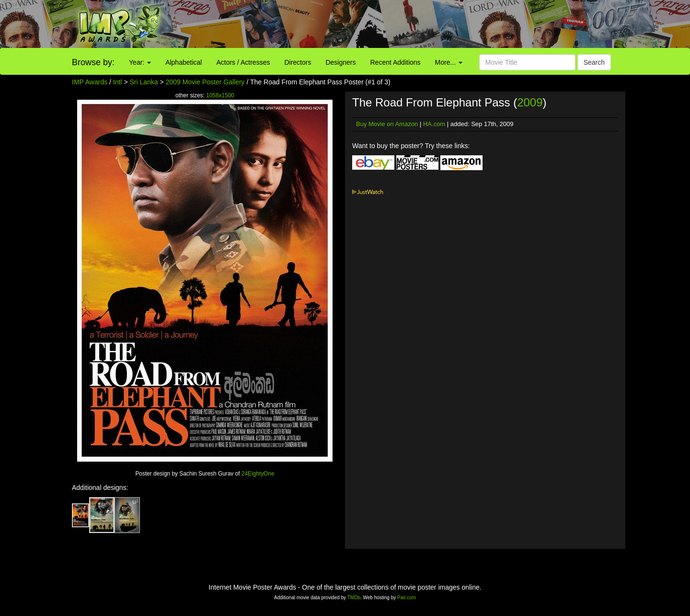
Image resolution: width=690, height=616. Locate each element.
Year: (140, 62)
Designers (340, 62)
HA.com (434, 124)
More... (449, 62)
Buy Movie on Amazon (387, 124)
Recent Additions (396, 62)
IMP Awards (90, 82)
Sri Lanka (144, 82)
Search (594, 62)
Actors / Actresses (243, 62)
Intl (118, 82)
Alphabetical (184, 62)
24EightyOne (258, 474)
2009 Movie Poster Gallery (205, 82)
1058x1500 (220, 95)
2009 (530, 102)
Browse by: (93, 62)
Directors (298, 62)
